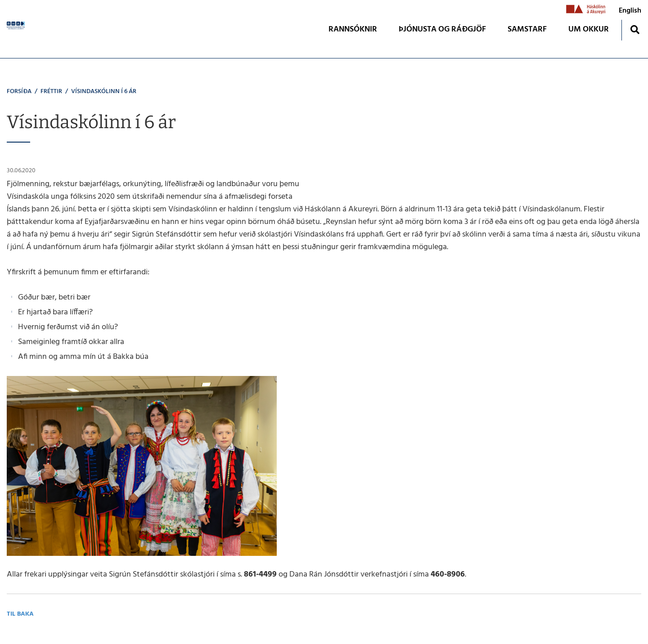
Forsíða (19, 92)
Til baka (20, 614)
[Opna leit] (635, 29)
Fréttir (51, 92)
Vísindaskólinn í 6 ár (104, 92)
